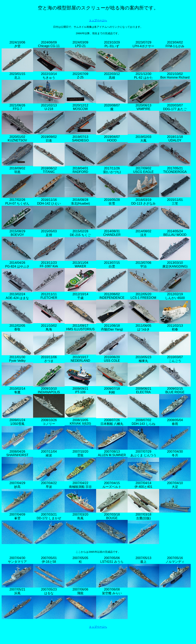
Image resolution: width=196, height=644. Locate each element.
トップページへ (98, 21)
